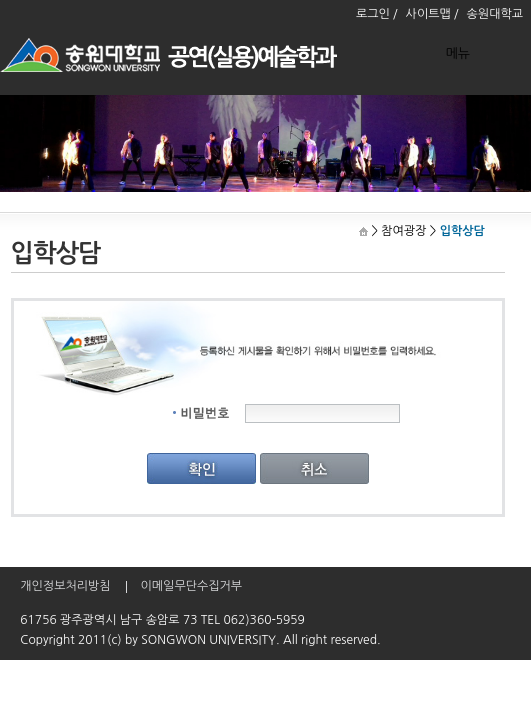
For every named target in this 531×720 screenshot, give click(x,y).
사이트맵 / (432, 14)
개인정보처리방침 (65, 586)
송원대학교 (495, 14)
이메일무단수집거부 (192, 586)
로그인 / (377, 14)
